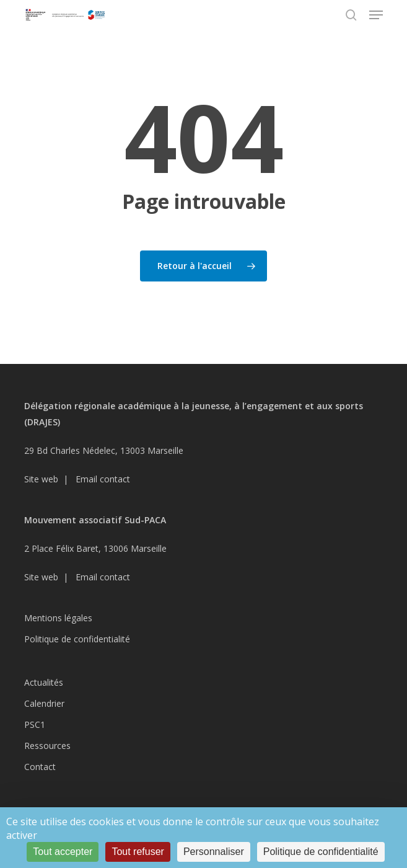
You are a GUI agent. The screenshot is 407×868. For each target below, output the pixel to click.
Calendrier (44, 703)
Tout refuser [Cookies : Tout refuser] (138, 852)
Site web (41, 479)
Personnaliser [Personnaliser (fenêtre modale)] (214, 852)
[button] (376, 15)
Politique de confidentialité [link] (321, 852)
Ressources (47, 746)
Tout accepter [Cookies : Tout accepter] (63, 852)
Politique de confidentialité (77, 639)
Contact (40, 767)
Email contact (103, 479)
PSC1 (35, 724)
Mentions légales (58, 618)
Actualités (44, 682)
